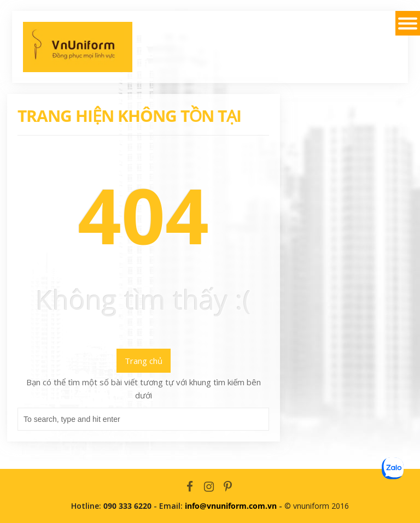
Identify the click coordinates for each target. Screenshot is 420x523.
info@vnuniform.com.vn (231, 506)
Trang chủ (144, 361)
